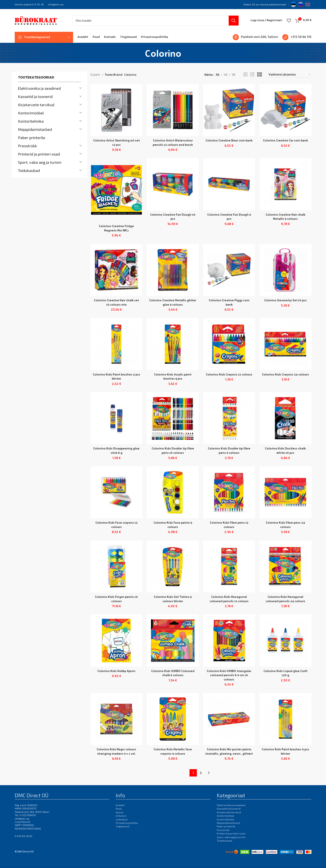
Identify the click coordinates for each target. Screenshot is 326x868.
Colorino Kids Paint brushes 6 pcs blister (285, 751)
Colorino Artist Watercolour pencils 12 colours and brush (173, 142)
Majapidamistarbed (35, 129)
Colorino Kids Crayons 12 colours (229, 374)
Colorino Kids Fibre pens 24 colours (285, 525)
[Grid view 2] (245, 75)
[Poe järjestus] (290, 75)
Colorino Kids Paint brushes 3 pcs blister (116, 376)
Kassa (120, 812)
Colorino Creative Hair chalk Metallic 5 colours (285, 217)
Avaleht (120, 805)
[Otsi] (155, 21)
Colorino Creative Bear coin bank (229, 140)
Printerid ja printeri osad (39, 154)
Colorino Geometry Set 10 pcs (285, 300)
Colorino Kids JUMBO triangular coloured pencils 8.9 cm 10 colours (229, 675)
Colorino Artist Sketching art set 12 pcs (116, 142)
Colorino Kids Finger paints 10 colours (116, 599)
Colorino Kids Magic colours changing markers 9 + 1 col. (116, 751)
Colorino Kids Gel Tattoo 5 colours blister (173, 599)
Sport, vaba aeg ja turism (40, 162)
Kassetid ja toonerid (35, 96)
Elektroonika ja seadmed (39, 88)
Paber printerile (32, 138)
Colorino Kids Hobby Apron (116, 671)
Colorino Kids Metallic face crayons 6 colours (173, 751)
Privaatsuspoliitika (127, 823)
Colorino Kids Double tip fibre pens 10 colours (173, 450)
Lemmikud (122, 819)
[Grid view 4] (259, 75)
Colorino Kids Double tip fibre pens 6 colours (229, 450)
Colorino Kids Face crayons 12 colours (116, 525)
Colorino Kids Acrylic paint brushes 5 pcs (173, 376)
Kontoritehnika (31, 121)
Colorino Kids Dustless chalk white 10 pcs (285, 450)
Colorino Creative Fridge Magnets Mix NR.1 (116, 228)
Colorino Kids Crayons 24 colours (285, 374)
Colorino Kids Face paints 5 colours (173, 525)
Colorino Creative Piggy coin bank (229, 302)
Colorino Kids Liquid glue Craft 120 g (285, 673)
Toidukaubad (29, 170)
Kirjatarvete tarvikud (36, 105)
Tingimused (123, 826)
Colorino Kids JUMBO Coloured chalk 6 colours (173, 673)
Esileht (96, 75)
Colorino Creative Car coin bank (285, 140)
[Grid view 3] (252, 75)
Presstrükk (27, 146)
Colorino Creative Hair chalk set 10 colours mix (116, 302)
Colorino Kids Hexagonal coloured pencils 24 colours (285, 599)
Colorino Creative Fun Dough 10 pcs (173, 217)
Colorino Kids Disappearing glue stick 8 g (116, 450)
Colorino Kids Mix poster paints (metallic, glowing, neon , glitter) (229, 751)
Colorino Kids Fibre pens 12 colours (229, 525)
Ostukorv (121, 816)
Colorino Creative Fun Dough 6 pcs (229, 217)
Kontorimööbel (31, 113)
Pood (119, 809)
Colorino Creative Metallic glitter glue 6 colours (173, 302)
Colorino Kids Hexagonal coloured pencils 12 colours (229, 599)
